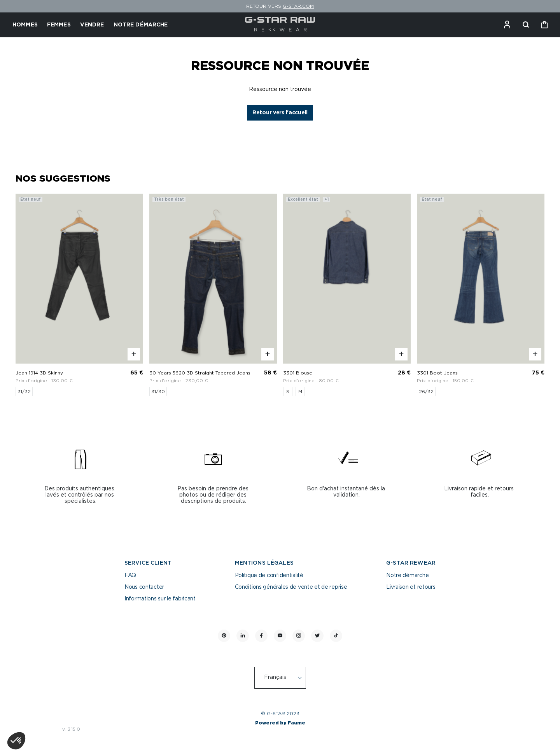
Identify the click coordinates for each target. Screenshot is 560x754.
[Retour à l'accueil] (280, 25)
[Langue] (284, 678)
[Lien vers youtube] (280, 636)
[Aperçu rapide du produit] (134, 354)
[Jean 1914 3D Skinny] (79, 295)
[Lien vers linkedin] (243, 636)
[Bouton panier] (544, 25)
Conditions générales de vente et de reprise (291, 587)
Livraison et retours (411, 587)
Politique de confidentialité (269, 576)
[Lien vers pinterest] (224, 636)
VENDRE (92, 25)
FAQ (130, 576)
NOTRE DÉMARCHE (141, 25)
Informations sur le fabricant (160, 599)
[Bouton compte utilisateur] (507, 25)
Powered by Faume (280, 723)
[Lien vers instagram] (299, 636)
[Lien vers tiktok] (336, 636)
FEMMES (59, 25)
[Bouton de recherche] (526, 25)
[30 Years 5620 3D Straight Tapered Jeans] (213, 295)
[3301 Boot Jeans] (481, 295)
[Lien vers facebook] (261, 636)
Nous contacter (144, 587)
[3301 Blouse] (347, 295)
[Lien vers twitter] (317, 636)
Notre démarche (407, 576)
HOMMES (25, 25)
